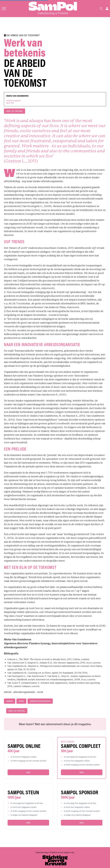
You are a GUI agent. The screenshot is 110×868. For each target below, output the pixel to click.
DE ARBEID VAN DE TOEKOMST (22, 35)
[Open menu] (4, 9)
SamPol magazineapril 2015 (13, 102)
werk (21, 701)
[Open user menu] (107, 9)
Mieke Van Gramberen (17, 96)
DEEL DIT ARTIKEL (15, 111)
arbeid (10, 701)
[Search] (101, 9)
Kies (28, 772)
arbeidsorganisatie (40, 701)
